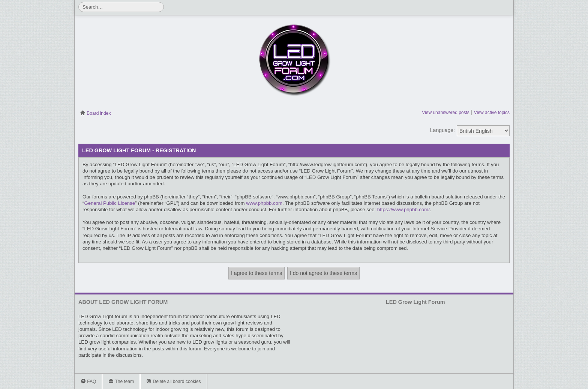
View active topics (492, 113)
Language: (442, 130)
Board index (95, 113)
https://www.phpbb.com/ (403, 210)
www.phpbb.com (264, 203)
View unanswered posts (446, 113)
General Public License (109, 203)
